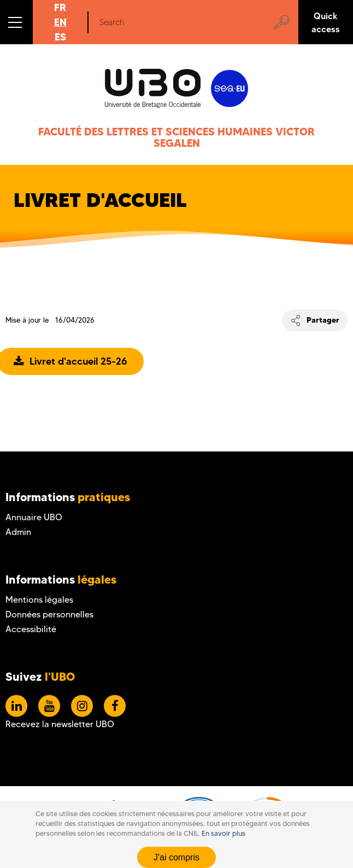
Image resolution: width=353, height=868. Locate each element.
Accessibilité (31, 629)
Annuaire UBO (34, 517)
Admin (18, 532)
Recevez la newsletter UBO (60, 724)
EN (60, 22)
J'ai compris (176, 857)
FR (60, 7)
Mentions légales (39, 600)
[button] (16, 22)
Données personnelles (49, 614)
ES (60, 37)
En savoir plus (223, 833)
